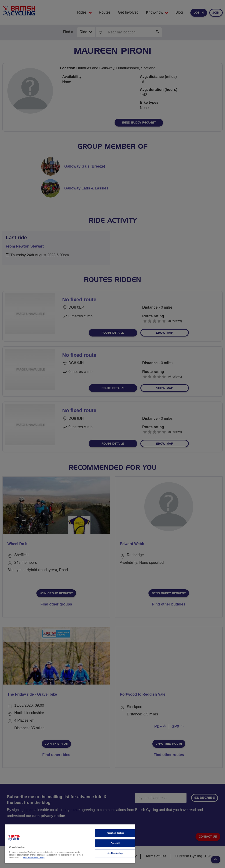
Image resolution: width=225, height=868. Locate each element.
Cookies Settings (115, 853)
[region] (70, 844)
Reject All (115, 843)
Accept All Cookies (115, 833)
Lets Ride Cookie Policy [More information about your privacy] (34, 858)
